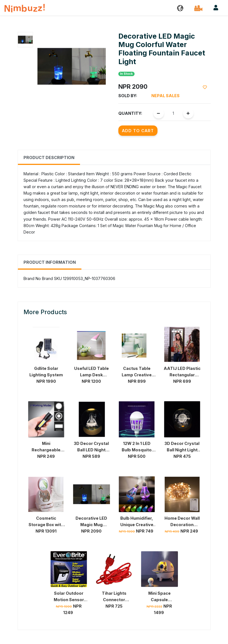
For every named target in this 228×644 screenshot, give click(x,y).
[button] (180, 8)
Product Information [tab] (50, 262)
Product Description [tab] (49, 158)
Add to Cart (138, 131)
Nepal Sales (165, 96)
